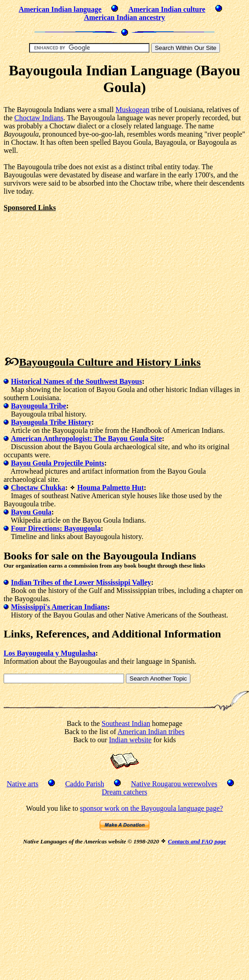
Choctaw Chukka (38, 488)
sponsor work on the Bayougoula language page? (152, 808)
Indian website (130, 740)
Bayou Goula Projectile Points (57, 463)
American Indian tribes (151, 732)
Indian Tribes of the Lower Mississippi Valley (81, 582)
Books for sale (36, 556)
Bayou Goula (31, 512)
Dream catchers (124, 792)
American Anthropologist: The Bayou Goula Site (86, 439)
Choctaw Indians (39, 118)
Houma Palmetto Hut (111, 488)
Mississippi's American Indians (59, 607)
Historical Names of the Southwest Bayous (76, 381)
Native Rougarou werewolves (174, 784)
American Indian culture (167, 9)
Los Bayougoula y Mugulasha (50, 653)
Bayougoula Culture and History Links (110, 362)
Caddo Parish (85, 784)
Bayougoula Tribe (39, 406)
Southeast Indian (126, 723)
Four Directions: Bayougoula (56, 528)
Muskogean (132, 110)
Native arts (23, 784)
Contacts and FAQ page (197, 841)
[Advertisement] (80, 275)
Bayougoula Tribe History (51, 422)
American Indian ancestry (125, 17)
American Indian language (60, 9)
